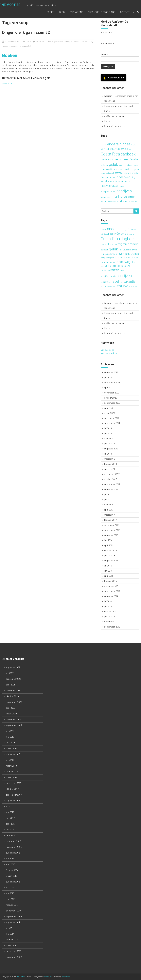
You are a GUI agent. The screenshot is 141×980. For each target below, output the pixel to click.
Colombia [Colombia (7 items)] (122, 149)
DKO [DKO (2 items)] (114, 160)
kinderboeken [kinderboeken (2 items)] (105, 170)
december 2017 (112, 474)
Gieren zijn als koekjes (115, 126)
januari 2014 (110, 617)
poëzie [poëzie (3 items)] (103, 181)
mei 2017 (108, 505)
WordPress (66, 977)
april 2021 (109, 388)
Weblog (67, 42)
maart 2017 (109, 515)
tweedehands (14, 46)
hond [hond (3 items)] (120, 165)
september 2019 (112, 423)
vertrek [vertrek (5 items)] (104, 201)
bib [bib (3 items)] (102, 149)
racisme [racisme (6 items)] (105, 186)
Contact (125, 12)
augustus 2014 (111, 596)
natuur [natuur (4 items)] (113, 178)
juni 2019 (108, 433)
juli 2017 (108, 495)
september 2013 (112, 627)
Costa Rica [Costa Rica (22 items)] (110, 154)
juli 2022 (108, 377)
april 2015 (109, 576)
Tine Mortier (21, 977)
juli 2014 (108, 601)
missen (5, 46)
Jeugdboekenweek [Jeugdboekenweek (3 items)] (131, 165)
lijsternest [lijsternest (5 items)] (118, 173)
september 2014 (112, 591)
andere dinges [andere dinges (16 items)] (119, 144)
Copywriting (76, 12)
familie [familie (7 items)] (134, 159)
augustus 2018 (111, 449)
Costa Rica (84, 42)
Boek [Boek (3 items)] (106, 149)
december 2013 (112, 622)
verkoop (22, 46)
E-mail (104, 55)
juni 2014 (108, 606)
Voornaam (106, 33)
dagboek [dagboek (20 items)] (128, 154)
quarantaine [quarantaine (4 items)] (125, 181)
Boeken (51, 12)
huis (91, 42)
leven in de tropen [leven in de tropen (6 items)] (128, 169)
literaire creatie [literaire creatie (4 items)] (131, 173)
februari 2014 (110, 612)
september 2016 (112, 530)
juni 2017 (108, 500)
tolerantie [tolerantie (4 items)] (105, 197)
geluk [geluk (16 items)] (113, 164)
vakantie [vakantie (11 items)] (130, 197)
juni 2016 (108, 540)
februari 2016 (110, 550)
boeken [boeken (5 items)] (112, 149)
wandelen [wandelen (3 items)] (112, 202)
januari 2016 (110, 556)
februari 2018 (110, 464)
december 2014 (112, 586)
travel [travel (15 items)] (115, 197)
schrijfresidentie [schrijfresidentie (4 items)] (108, 192)
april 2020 (109, 408)
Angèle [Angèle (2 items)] (134, 145)
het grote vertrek (57, 42)
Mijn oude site (107, 350)
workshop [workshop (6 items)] (123, 201)
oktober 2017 (110, 479)
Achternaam (107, 44)
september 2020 (112, 403)
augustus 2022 (111, 372)
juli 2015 (108, 566)
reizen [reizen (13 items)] (115, 185)
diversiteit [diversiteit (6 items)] (106, 160)
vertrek (29, 46)
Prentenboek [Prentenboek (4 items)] (112, 181)
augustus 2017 (111, 489)
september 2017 (112, 484)
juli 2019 (108, 428)
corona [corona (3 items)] (131, 149)
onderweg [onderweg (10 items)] (124, 177)
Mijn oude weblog (109, 353)
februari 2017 (110, 520)
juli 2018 (108, 454)
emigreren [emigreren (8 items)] (123, 159)
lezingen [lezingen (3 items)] (109, 173)
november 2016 (112, 525)
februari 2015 (110, 581)
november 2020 (112, 393)
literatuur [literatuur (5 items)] (105, 177)
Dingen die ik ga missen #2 (26, 32)
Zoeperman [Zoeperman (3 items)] (134, 202)
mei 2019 (108, 439)
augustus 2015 (111, 561)
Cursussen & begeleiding (102, 12)
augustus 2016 (111, 535)
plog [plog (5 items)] (133, 177)
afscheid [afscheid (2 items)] (104, 145)
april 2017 (109, 510)
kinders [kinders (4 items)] (114, 169)
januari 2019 (110, 444)
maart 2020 (109, 413)
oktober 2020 (110, 398)
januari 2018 (110, 469)
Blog (62, 12)
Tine (27, 42)
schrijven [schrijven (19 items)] (124, 191)
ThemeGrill (48, 977)
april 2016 (109, 545)
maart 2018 (109, 459)
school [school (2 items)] (122, 186)
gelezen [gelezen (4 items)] (105, 165)
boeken (76, 42)
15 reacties (40, 42)
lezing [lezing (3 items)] (103, 173)
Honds (107, 121)
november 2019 (112, 418)
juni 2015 (108, 571)
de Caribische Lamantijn (116, 116)
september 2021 (112, 383)
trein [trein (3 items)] (121, 197)
